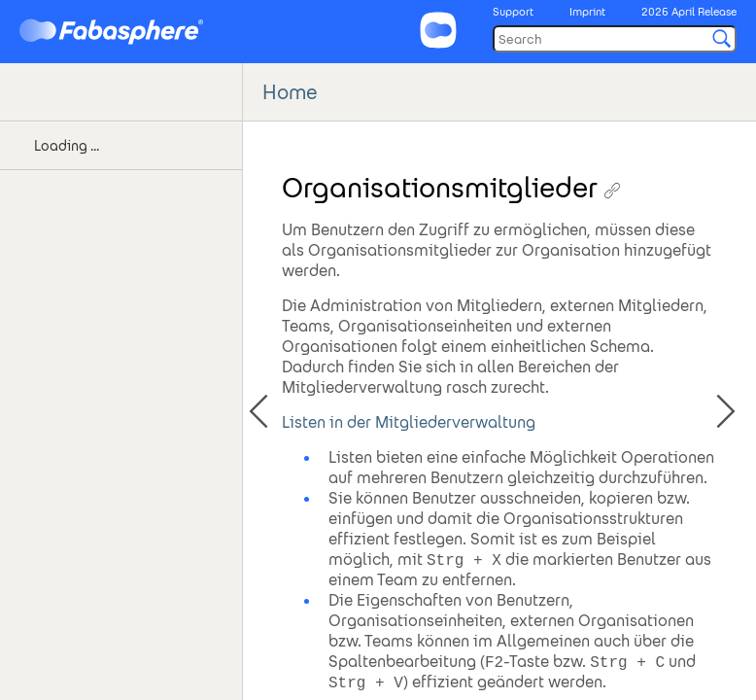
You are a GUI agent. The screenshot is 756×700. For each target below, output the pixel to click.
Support (513, 12)
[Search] (615, 39)
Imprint (587, 12)
